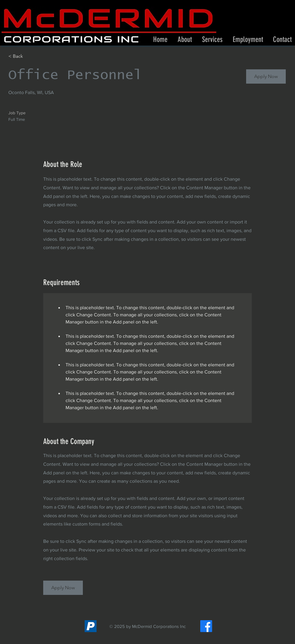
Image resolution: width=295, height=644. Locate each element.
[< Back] (29, 56)
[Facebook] (206, 626)
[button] (212, 40)
